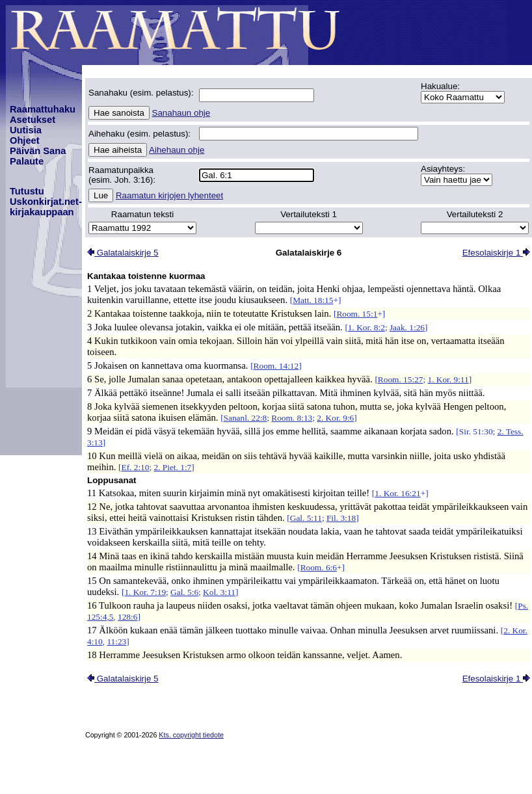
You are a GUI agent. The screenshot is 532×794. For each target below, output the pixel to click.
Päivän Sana (38, 151)
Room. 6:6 (319, 567)
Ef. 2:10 (136, 467)
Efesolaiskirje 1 (496, 253)
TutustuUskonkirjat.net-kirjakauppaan (46, 202)
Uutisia (26, 130)
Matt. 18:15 (313, 300)
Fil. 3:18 (341, 518)
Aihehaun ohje (177, 150)
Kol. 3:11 (219, 592)
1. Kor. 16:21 (397, 493)
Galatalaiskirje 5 (123, 253)
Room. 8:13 (292, 418)
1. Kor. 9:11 (448, 379)
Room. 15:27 (401, 379)
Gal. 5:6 (184, 592)
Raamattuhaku (43, 109)
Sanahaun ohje (181, 113)
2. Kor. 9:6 (335, 418)
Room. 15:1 (357, 314)
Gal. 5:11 (306, 518)
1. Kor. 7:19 (145, 592)
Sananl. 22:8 (246, 418)
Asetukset (33, 120)
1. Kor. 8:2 (366, 327)
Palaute (27, 161)
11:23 (116, 642)
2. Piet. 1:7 (173, 467)
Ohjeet (25, 140)
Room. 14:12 (276, 366)
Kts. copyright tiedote (191, 735)
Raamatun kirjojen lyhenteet (169, 195)
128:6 (127, 617)
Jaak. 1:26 (407, 327)
